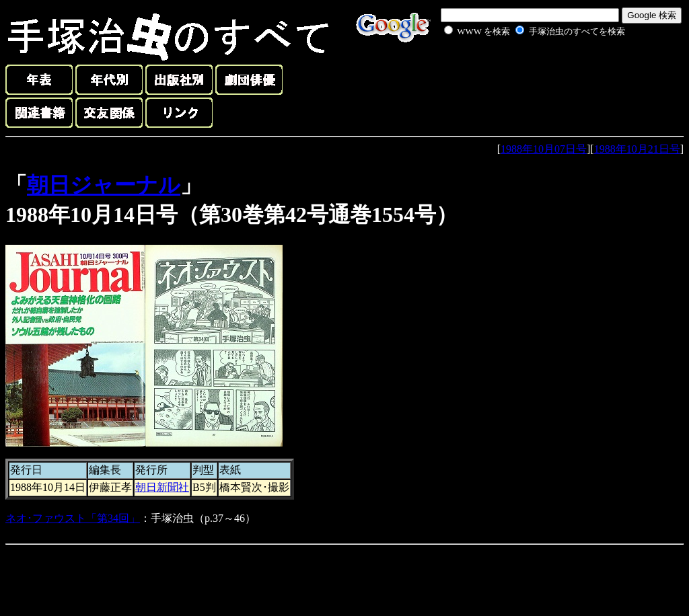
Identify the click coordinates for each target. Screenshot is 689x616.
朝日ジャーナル (104, 185)
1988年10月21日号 (637, 149)
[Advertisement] (519, 70)
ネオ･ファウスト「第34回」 (73, 518)
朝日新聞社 (162, 487)
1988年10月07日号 (544, 149)
